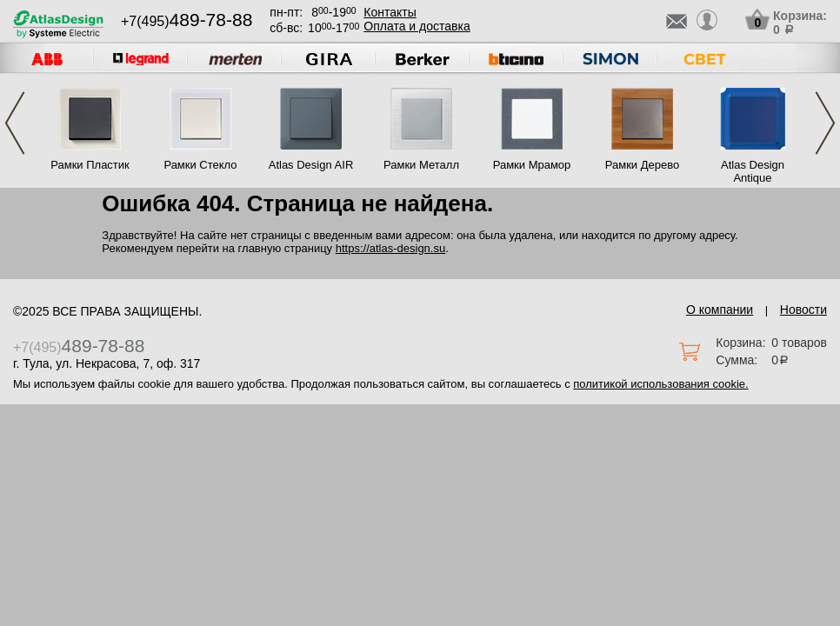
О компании (720, 310)
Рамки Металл (421, 165)
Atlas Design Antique (753, 171)
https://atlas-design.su (390, 248)
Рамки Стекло (200, 165)
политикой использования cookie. (660, 384)
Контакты (390, 12)
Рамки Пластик (90, 165)
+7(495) (187, 21)
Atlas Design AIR (311, 165)
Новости (803, 310)
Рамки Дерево (642, 165)
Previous (15, 123)
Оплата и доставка (417, 26)
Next (825, 123)
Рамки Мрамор (532, 165)
